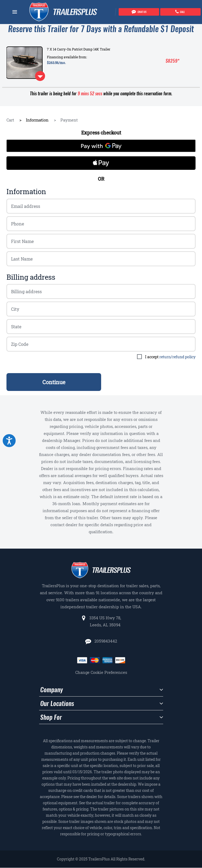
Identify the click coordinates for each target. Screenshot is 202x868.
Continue (54, 382)
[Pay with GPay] (101, 146)
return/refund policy (177, 357)
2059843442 (105, 641)
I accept (170, 357)
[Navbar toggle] (15, 12)
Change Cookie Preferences (101, 672)
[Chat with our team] (139, 12)
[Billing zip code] (101, 309)
